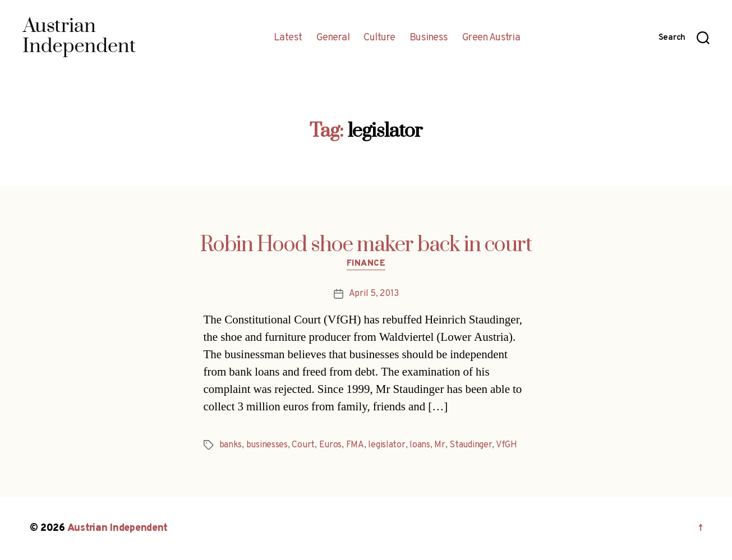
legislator (386, 445)
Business (429, 38)
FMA (355, 445)
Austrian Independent (118, 528)
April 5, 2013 (374, 294)
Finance (366, 264)
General (333, 38)
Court (303, 445)
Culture (379, 38)
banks (231, 445)
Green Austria (491, 38)
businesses (267, 445)
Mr (439, 445)
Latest (288, 38)
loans (420, 445)
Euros (331, 445)
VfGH (507, 445)
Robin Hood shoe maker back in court (366, 245)
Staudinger (471, 445)
